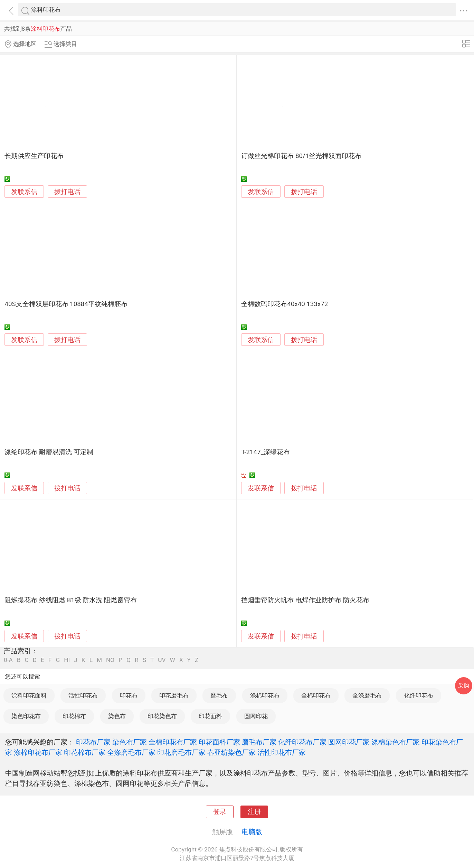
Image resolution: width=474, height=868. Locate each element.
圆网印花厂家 (349, 742)
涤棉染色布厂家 (396, 742)
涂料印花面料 (29, 695)
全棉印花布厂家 (173, 742)
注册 (254, 812)
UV (162, 660)
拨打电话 (67, 192)
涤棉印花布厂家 (38, 752)
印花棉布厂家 (85, 752)
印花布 (129, 695)
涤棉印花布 (265, 695)
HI (67, 660)
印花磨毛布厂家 (181, 752)
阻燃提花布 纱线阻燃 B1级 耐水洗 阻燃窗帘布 (71, 600)
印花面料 (210, 716)
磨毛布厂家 (259, 742)
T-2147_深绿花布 (266, 452)
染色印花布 (26, 716)
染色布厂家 (130, 742)
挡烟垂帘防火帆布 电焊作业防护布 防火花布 (305, 600)
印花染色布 (162, 716)
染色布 (117, 716)
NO (110, 660)
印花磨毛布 (174, 695)
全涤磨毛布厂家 (131, 752)
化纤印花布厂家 (302, 742)
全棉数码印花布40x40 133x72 (285, 304)
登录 (220, 812)
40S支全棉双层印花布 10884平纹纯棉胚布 (66, 304)
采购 (464, 686)
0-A (8, 660)
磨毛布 (219, 695)
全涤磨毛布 (367, 695)
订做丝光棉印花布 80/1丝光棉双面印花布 (301, 156)
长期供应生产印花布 (34, 156)
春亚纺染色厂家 (231, 752)
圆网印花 (256, 716)
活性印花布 (83, 695)
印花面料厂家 (219, 742)
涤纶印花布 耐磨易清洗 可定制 (49, 452)
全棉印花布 (316, 695)
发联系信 (24, 192)
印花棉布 (74, 716)
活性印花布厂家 (282, 752)
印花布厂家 (93, 742)
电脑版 (252, 832)
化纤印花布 (419, 695)
